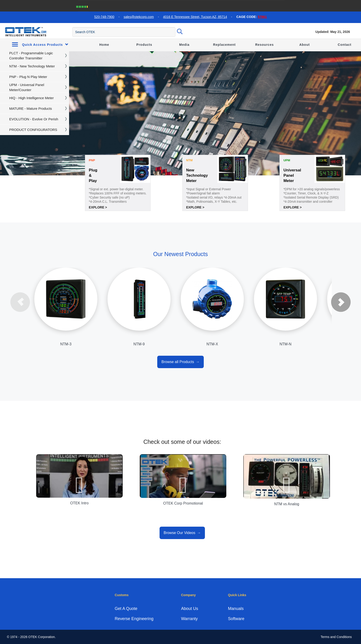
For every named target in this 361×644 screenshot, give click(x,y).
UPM (287, 160)
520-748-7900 (104, 17)
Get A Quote (126, 609)
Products (144, 45)
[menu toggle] (3, 31)
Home (104, 45)
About (304, 45)
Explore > (98, 207)
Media (184, 45)
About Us (189, 609)
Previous (20, 302)
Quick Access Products (40, 44)
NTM (189, 160)
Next (341, 302)
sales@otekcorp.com (139, 17)
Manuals (236, 609)
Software (236, 619)
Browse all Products (178, 362)
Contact (345, 45)
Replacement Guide (224, 50)
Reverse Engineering (134, 619)
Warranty (189, 619)
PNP (92, 160)
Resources (264, 45)
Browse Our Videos (180, 533)
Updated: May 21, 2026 (333, 32)
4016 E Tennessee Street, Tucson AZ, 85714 (195, 17)
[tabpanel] (180, 113)
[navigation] (35, 56)
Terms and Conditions (336, 637)
